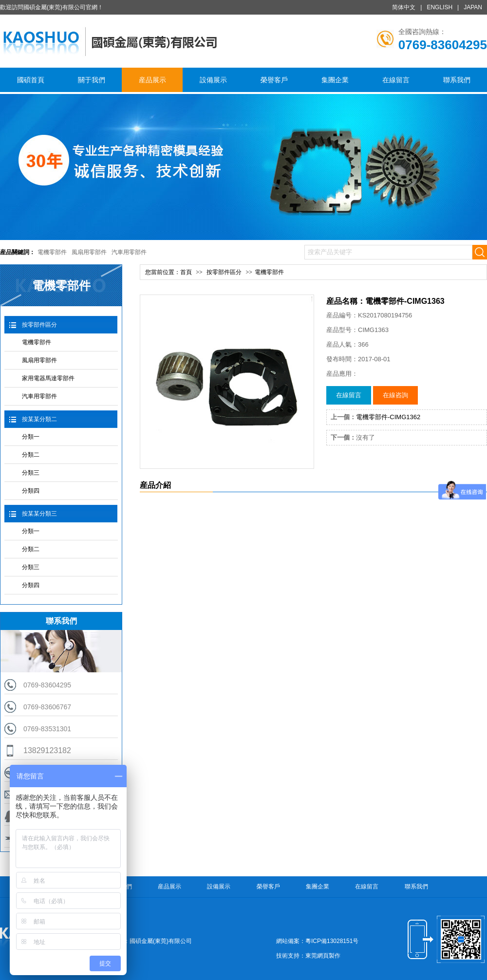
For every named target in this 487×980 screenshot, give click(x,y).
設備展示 (213, 80)
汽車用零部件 (129, 252)
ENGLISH (440, 7)
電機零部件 (52, 252)
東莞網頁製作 (323, 956)
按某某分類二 (39, 419)
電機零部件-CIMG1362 (388, 417)
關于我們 (92, 80)
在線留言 (396, 80)
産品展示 (152, 80)
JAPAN (473, 7)
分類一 (31, 437)
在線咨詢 (395, 395)
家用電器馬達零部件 (48, 378)
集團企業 (335, 80)
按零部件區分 (39, 325)
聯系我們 (457, 80)
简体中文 (404, 7)
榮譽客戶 (274, 80)
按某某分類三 (39, 514)
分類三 (31, 473)
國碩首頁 (31, 80)
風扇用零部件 (89, 252)
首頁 (186, 272)
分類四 (31, 491)
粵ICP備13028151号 (332, 941)
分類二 (31, 455)
